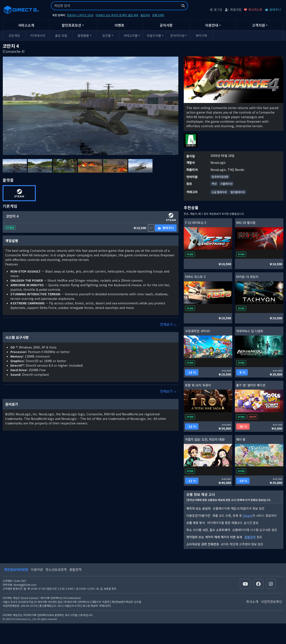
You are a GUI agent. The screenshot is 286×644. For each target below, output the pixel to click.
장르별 (106, 35)
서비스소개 (26, 25)
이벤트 (119, 25)
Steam (248, 516)
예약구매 (201, 35)
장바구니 (273, 10)
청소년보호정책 (56, 569)
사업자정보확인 (271, 601)
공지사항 (166, 25)
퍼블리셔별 (154, 35)
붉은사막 (145, 15)
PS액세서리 (38, 35)
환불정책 (250, 537)
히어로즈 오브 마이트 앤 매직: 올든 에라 (117, 15)
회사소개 (252, 601)
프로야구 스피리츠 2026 (80, 15)
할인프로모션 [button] (71, 25)
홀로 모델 (61, 35)
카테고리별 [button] (131, 35)
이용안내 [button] (212, 25)
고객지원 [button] (258, 25)
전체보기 (168, 324)
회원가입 (233, 10)
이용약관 (37, 569)
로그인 (216, 10)
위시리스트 (253, 10)
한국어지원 (177, 35)
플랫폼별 (83, 35)
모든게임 (14, 35)
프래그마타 (158, 15)
